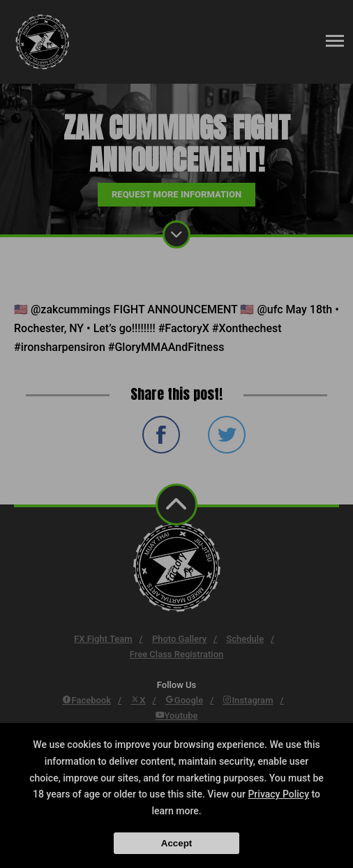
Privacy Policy (278, 794)
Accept (176, 843)
